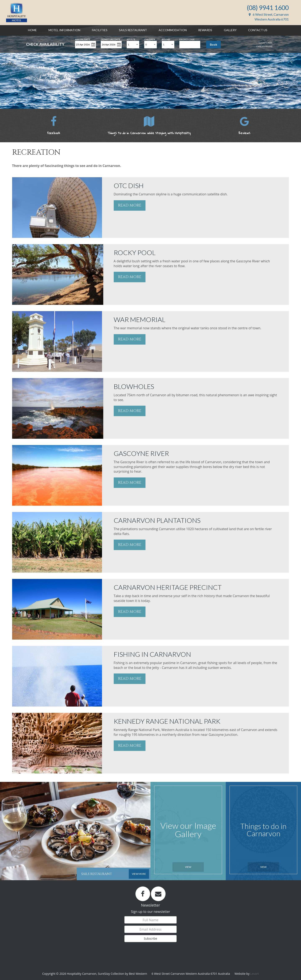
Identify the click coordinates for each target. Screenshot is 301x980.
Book (214, 44)
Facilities (100, 30)
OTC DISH (129, 185)
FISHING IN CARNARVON (152, 654)
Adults (131, 39)
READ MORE (130, 205)
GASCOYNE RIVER (141, 453)
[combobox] (133, 45)
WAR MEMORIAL (140, 319)
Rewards (205, 30)
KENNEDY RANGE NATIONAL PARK (167, 721)
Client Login (266, 43)
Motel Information (64, 30)
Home (32, 30)
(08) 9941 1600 (268, 8)
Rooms (166, 39)
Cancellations (264, 46)
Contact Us (258, 30)
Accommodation (173, 30)
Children (150, 39)
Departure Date (110, 39)
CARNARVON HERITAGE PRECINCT (168, 587)
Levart (254, 974)
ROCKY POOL (135, 252)
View (188, 867)
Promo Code (187, 39)
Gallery (230, 30)
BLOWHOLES (134, 386)
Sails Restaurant (133, 30)
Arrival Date (83, 39)
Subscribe (150, 938)
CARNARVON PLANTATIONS (157, 520)
